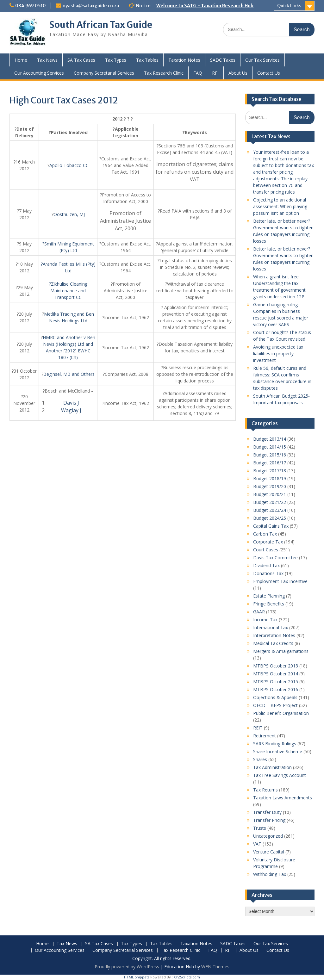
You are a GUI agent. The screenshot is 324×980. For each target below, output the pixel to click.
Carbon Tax (265, 534)
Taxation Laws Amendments (283, 798)
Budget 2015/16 (270, 455)
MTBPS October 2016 (276, 689)
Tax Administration (272, 767)
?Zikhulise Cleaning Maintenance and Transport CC (68, 291)
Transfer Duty (267, 812)
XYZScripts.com (187, 977)
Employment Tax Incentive (280, 581)
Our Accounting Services (39, 73)
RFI (215, 73)
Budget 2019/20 (270, 486)
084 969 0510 (31, 6)
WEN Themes (215, 967)
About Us (238, 73)
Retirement (265, 736)
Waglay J (71, 410)
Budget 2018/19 (270, 478)
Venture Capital (269, 852)
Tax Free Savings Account (280, 775)
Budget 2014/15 (270, 447)
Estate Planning (269, 596)
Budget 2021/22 (270, 502)
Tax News (47, 60)
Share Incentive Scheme (278, 751)
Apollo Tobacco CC (69, 165)
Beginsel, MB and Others (69, 374)
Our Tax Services (262, 60)
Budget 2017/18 (270, 471)
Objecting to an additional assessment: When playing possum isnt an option (280, 206)
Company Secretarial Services (104, 73)
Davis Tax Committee (275, 558)
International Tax (271, 627)
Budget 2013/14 (270, 439)
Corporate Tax (268, 542)
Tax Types (116, 60)
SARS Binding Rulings (275, 744)
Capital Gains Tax (271, 526)
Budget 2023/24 (270, 510)
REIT (258, 728)
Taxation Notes (184, 60)
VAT (257, 844)
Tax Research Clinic (164, 73)
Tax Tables (147, 60)
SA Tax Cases (81, 60)
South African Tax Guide (101, 25)
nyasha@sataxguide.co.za (91, 6)
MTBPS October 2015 (276, 682)
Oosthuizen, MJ (69, 214)
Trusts (260, 828)
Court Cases (266, 550)
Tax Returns (265, 790)
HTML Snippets (137, 977)
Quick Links (289, 6)
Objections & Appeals (275, 697)
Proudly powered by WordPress (127, 967)
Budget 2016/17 (270, 463)
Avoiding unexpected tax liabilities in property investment (278, 354)
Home (21, 60)
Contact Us (269, 73)
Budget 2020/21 (270, 494)
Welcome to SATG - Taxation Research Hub (205, 6)
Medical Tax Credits (273, 643)
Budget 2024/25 (270, 518)
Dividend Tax (266, 565)
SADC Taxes (223, 60)
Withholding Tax (270, 874)
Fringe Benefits (269, 604)
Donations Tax (268, 573)
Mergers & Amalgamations (281, 651)
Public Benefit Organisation (281, 713)
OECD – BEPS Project (275, 705)
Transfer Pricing (269, 820)
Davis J (71, 403)
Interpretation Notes (274, 635)
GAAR (259, 612)
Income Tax (265, 620)
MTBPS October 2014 (276, 674)
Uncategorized (268, 836)
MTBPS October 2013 (276, 666)
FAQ (198, 73)
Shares (260, 759)
